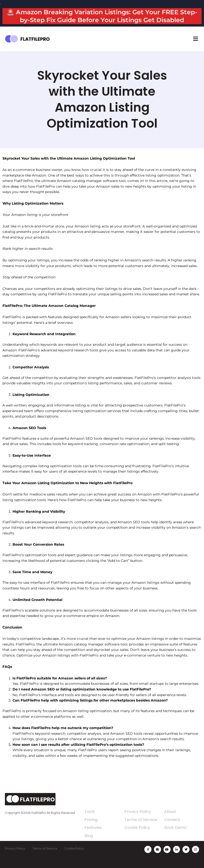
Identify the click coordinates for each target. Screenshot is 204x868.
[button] (195, 39)
